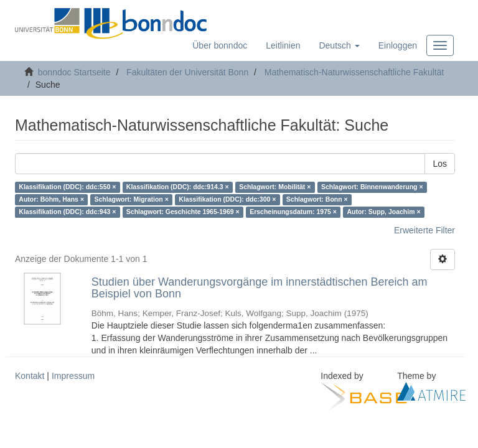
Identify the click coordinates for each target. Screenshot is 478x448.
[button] (339, 45)
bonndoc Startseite (74, 72)
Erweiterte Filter (424, 230)
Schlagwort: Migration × (132, 200)
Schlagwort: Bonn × (317, 200)
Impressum (73, 376)
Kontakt (30, 376)
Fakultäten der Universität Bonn (187, 72)
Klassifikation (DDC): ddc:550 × (67, 187)
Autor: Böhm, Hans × (51, 200)
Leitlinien (283, 45)
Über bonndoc (220, 45)
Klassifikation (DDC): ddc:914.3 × (178, 187)
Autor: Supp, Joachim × (383, 212)
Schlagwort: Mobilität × (275, 187)
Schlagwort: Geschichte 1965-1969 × (183, 212)
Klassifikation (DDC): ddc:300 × (227, 200)
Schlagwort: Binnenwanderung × (372, 187)
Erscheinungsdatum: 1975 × (293, 212)
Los (440, 164)
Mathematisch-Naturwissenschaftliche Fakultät (354, 72)
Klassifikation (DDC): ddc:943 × (67, 212)
